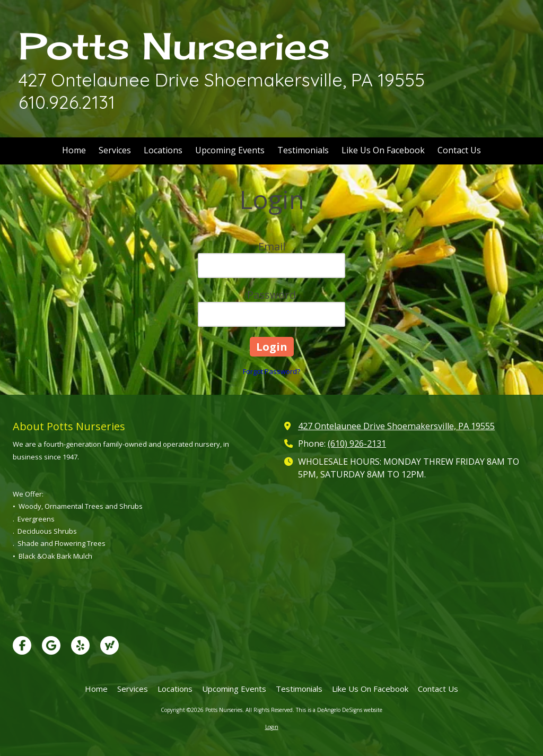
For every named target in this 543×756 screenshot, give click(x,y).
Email (272, 246)
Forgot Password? (271, 371)
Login (272, 727)
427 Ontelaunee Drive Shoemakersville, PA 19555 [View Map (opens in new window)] (396, 426)
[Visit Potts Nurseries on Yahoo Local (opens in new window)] (110, 645)
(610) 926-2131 (357, 444)
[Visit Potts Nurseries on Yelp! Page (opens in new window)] (80, 645)
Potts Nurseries (174, 46)
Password (271, 295)
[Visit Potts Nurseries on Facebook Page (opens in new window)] (22, 645)
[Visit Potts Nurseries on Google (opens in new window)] (51, 645)
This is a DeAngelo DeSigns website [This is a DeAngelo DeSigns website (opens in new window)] (339, 710)
